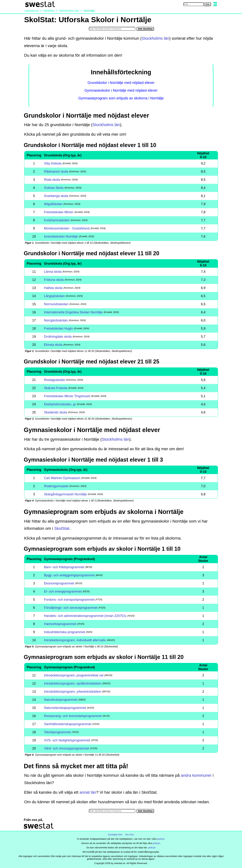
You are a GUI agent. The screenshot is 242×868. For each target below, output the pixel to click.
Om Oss (130, 835)
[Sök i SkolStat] (112, 29)
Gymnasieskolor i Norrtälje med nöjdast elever (121, 90)
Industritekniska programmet (64, 632)
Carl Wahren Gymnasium (62, 478)
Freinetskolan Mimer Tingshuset (67, 396)
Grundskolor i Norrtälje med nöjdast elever (121, 83)
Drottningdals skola (58, 337)
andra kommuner (196, 775)
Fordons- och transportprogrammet (69, 600)
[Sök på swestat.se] (194, 4)
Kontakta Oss (115, 835)
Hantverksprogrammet (60, 624)
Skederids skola (55, 412)
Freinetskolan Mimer (59, 212)
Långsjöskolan (54, 296)
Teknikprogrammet (57, 732)
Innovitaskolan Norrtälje (61, 236)
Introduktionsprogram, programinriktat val (74, 675)
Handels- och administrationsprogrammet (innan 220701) (85, 616)
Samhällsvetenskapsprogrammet (68, 724)
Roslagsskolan (54, 380)
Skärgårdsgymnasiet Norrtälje (65, 494)
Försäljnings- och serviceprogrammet (71, 608)
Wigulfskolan (53, 204)
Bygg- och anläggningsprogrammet (69, 575)
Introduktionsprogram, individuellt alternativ (75, 640)
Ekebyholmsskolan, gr (60, 404)
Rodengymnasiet (56, 486)
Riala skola (52, 180)
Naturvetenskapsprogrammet (65, 708)
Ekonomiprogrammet (59, 583)
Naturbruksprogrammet (61, 700)
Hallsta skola (53, 288)
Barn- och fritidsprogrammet (64, 567)
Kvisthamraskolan (57, 220)
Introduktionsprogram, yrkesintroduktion (72, 692)
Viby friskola (53, 163)
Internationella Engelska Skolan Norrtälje (73, 312)
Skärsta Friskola (56, 388)
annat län (88, 792)
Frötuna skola (54, 280)
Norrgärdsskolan (56, 320)
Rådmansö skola (56, 172)
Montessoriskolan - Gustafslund (67, 228)
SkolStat (62, 528)
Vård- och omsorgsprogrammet (66, 748)
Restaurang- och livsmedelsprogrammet (73, 716)
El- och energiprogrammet (63, 591)
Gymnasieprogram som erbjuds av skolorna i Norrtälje (121, 98)
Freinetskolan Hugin (58, 328)
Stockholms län (156, 38)
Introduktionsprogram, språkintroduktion (73, 683)
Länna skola (53, 272)
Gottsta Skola (54, 188)
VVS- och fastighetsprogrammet (67, 740)
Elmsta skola (53, 345)
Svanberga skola (56, 196)
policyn (161, 839)
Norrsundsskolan (56, 304)
